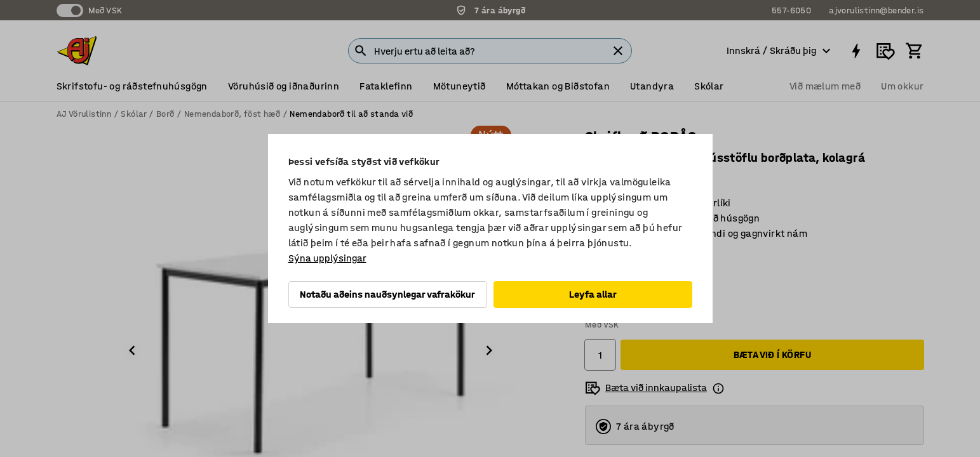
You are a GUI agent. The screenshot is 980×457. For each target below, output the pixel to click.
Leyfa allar (593, 294)
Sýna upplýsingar (327, 258)
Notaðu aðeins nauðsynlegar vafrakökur (387, 294)
